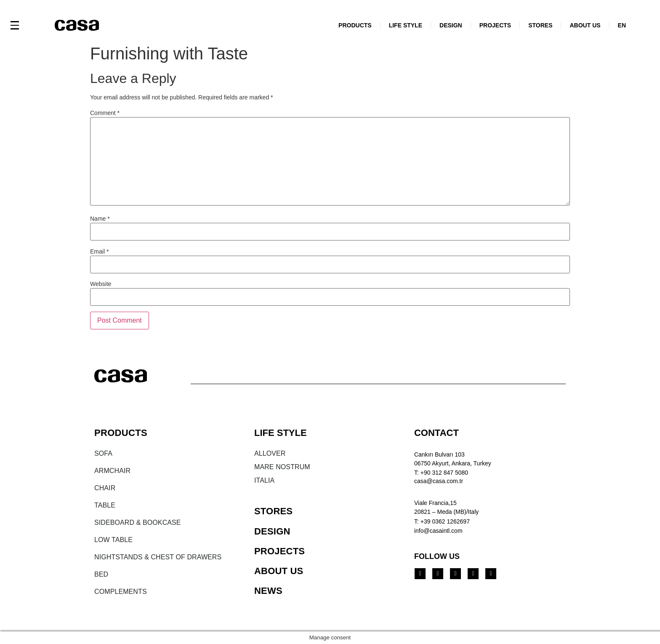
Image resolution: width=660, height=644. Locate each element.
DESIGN (451, 25)
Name (100, 219)
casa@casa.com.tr (439, 481)
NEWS (268, 591)
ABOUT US (585, 25)
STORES (540, 25)
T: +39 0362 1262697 (442, 521)
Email (99, 251)
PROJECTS (495, 25)
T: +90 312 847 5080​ (441, 473)
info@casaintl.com (438, 531)
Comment (105, 113)
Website (101, 284)
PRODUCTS (355, 25)
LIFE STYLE (406, 25)
